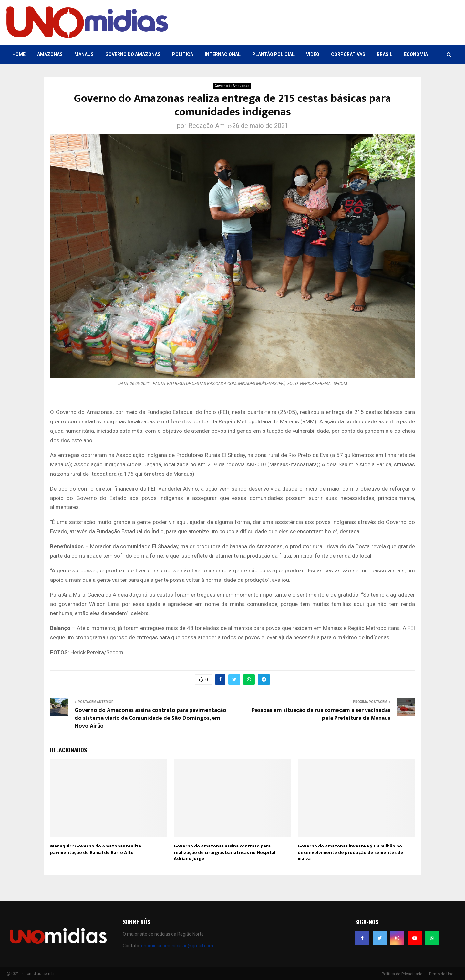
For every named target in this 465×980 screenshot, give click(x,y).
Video (313, 54)
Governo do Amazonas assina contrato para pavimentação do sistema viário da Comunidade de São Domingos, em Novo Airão (150, 718)
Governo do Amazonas (133, 54)
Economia (416, 54)
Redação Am (207, 126)
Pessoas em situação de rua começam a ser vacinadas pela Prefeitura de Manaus (321, 714)
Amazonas (50, 54)
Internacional (223, 54)
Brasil (385, 54)
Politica (183, 54)
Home (19, 54)
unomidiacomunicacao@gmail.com (177, 946)
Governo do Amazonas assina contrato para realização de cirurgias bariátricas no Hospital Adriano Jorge (225, 852)
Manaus (84, 54)
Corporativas (348, 54)
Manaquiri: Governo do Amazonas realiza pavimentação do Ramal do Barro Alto (96, 849)
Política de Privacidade (402, 974)
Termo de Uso (441, 974)
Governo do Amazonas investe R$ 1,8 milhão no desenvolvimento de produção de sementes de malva (351, 852)
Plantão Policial (273, 54)
